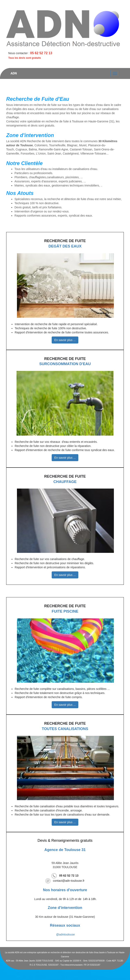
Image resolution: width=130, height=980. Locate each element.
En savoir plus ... (65, 340)
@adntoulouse (65, 934)
